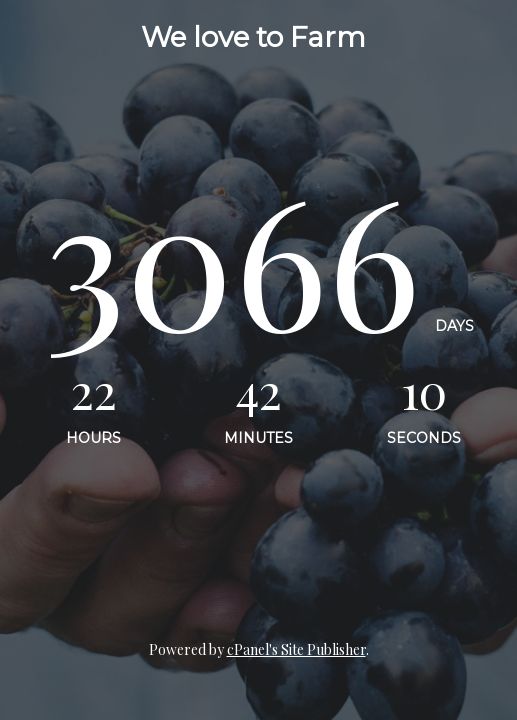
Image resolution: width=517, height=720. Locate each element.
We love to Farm (253, 37)
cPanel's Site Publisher (296, 649)
